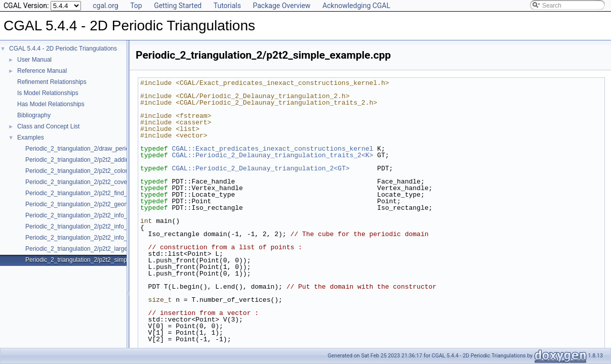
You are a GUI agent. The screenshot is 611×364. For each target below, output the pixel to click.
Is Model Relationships (48, 93)
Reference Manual (42, 71)
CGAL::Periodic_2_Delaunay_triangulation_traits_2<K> (272, 155)
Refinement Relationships (52, 82)
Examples (31, 138)
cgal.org (105, 6)
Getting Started (178, 6)
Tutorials (227, 6)
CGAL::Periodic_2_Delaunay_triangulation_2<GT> (260, 168)
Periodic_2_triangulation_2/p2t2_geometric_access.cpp (100, 204)
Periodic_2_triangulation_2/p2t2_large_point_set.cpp (96, 249)
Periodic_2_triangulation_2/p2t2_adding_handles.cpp (97, 160)
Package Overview (281, 6)
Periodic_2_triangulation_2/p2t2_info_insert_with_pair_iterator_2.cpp (118, 215)
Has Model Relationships (51, 104)
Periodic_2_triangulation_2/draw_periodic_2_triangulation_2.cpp (112, 149)
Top (136, 6)
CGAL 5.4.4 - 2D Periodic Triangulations (63, 49)
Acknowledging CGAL (356, 6)
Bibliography (34, 115)
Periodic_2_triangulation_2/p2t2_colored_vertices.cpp (98, 171)
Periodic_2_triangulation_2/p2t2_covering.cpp (87, 182)
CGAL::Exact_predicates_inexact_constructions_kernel (272, 149)
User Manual (34, 60)
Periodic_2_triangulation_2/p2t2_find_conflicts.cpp (93, 193)
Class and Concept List (48, 126)
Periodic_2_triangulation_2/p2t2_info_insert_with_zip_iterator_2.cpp (117, 238)
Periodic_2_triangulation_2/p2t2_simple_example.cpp (97, 260)
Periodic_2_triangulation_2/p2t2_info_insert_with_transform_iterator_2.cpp (126, 226)
